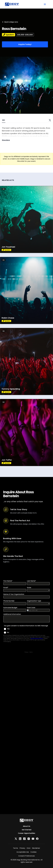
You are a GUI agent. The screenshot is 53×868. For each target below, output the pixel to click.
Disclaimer (36, 848)
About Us (27, 826)
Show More (6, 140)
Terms (16, 848)
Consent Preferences (26, 856)
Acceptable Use (23, 852)
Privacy (22, 848)
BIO (4, 120)
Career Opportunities (27, 833)
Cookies (33, 852)
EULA (29, 848)
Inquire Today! (25, 44)
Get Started (26, 830)
